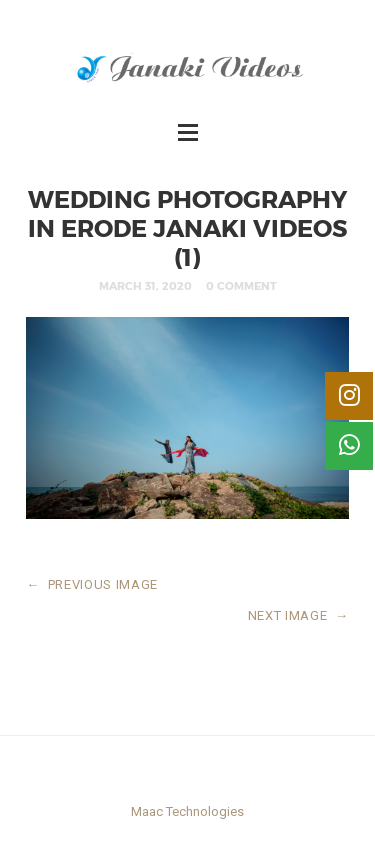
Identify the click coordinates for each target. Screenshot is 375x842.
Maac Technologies (187, 811)
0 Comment (241, 285)
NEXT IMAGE (298, 615)
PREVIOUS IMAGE (92, 584)
